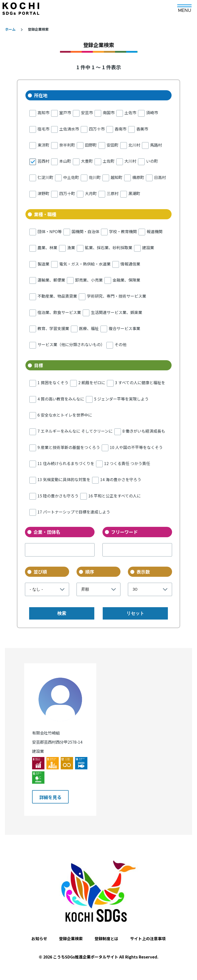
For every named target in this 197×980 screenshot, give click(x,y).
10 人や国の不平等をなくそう (136, 447)
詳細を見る (50, 793)
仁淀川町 (45, 177)
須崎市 (152, 112)
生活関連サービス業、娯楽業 (117, 312)
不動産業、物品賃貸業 (57, 296)
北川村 (134, 145)
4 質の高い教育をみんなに (61, 399)
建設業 (148, 247)
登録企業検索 (71, 933)
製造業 (43, 264)
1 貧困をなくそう (53, 382)
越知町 (117, 177)
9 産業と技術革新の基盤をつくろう (69, 447)
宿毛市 (43, 129)
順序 (90, 572)
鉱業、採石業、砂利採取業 (109, 247)
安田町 (113, 145)
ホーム (10, 29)
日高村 (160, 177)
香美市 (142, 129)
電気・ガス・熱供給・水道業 (85, 264)
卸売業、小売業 (89, 280)
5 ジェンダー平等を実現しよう (121, 399)
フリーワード (124, 532)
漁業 (71, 247)
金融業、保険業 (126, 280)
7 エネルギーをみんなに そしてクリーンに (75, 431)
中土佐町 (71, 177)
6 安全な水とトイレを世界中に (65, 415)
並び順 (40, 572)
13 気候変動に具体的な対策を (64, 479)
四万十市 (97, 129)
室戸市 (65, 112)
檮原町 (138, 177)
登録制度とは (106, 933)
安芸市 (87, 112)
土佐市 (130, 112)
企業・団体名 (47, 532)
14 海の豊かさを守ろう (121, 479)
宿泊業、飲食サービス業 (59, 312)
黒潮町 (134, 193)
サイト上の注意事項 (148, 933)
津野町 (43, 193)
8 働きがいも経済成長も (144, 431)
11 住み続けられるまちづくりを (66, 463)
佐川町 (95, 177)
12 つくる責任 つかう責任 (127, 463)
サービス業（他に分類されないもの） (71, 344)
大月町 (91, 193)
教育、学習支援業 (53, 328)
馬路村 (156, 145)
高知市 (43, 112)
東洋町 (43, 145)
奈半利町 (67, 145)
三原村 (113, 193)
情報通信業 (130, 264)
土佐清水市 (69, 129)
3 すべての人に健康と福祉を (140, 382)
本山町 (65, 161)
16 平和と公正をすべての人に (115, 496)
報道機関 (155, 231)
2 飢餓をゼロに (92, 382)
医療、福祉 (89, 328)
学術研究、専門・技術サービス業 (117, 296)
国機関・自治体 (85, 231)
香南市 (120, 129)
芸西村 (43, 161)
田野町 (91, 145)
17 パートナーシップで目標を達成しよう (74, 512)
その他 (120, 344)
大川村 (130, 161)
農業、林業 (47, 247)
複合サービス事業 (124, 328)
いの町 (152, 161)
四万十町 (67, 193)
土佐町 (109, 161)
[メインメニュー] (184, 7)
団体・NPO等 (50, 231)
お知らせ (39, 933)
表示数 (143, 572)
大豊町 (87, 161)
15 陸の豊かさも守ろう (58, 496)
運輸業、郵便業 (51, 280)
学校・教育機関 (123, 231)
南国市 (109, 112)
